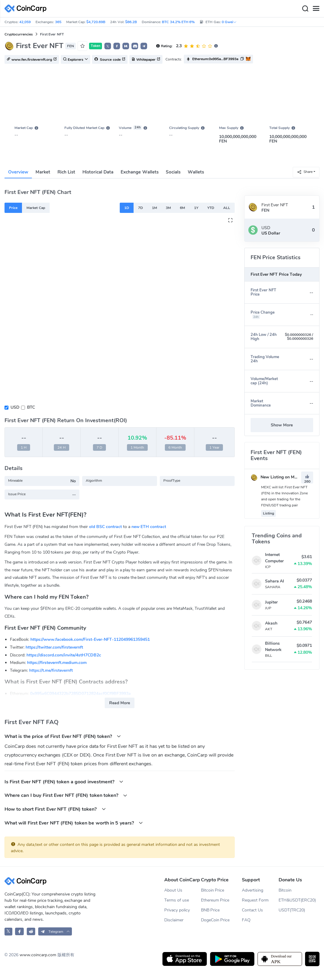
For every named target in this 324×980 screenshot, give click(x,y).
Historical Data (98, 172)
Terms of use (177, 900)
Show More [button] (282, 425)
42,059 (25, 22)
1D (127, 208)
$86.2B (131, 22)
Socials (173, 172)
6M (182, 208)
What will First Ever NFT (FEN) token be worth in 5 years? (74, 823)
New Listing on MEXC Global (283, 477)
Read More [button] (120, 703)
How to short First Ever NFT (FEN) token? (55, 809)
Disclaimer (174, 920)
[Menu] (316, 9)
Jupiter (271, 602)
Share (305, 172)
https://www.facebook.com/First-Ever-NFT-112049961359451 (90, 639)
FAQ (246, 920)
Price (13, 208)
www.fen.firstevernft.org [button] (32, 60)
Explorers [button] (76, 60)
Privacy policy (177, 910)
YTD (211, 208)
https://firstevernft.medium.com (57, 663)
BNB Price (210, 910)
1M (154, 208)
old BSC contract (105, 527)
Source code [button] (110, 60)
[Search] (305, 9)
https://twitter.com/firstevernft (54, 647)
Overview (18, 172)
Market (43, 172)
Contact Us (252, 910)
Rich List (66, 172)
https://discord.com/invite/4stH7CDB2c (64, 655)
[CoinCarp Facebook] (19, 931)
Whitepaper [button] (146, 60)
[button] (117, 46)
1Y (196, 208)
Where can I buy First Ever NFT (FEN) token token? (66, 795)
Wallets (196, 172)
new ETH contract (149, 527)
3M (168, 208)
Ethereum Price (215, 900)
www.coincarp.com (38, 955)
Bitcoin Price (213, 890)
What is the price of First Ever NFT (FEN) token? (63, 736)
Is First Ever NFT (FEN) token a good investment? (64, 782)
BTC (31, 407)
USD (15, 407)
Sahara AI (275, 581)
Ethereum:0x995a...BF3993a (215, 59)
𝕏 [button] (108, 46)
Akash (271, 623)
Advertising (253, 890)
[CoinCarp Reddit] (31, 931)
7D (140, 208)
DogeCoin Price (215, 920)
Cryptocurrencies (19, 34)
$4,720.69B (96, 22)
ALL (227, 208)
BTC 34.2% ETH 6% (178, 22)
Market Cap (36, 208)
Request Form (255, 900)
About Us (173, 890)
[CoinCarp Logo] (27, 9)
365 (58, 22)
